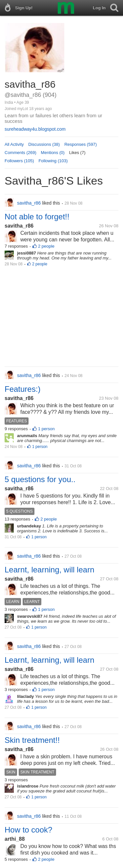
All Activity (14, 144)
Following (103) (53, 161)
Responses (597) (81, 144)
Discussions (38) (44, 144)
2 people (46, 246)
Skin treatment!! (32, 740)
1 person (46, 429)
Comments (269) (20, 153)
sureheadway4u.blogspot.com (35, 129)
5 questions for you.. (40, 479)
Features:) (22, 389)
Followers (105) (19, 161)
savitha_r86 (19, 226)
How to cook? (28, 830)
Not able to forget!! (37, 217)
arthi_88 (15, 839)
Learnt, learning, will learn (49, 570)
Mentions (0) (53, 153)
